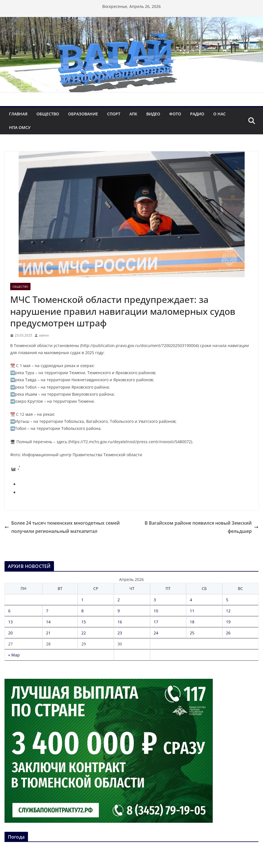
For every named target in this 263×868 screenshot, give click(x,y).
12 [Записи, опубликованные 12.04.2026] (228, 611)
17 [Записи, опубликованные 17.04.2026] (156, 622)
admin (44, 335)
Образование (83, 114)
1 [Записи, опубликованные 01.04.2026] (82, 600)
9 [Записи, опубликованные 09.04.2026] (119, 611)
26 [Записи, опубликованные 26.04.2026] (228, 633)
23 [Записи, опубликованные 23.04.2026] (120, 633)
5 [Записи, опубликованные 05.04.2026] (227, 600)
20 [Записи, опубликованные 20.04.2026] (10, 633)
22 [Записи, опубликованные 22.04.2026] (84, 633)
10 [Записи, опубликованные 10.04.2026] (156, 611)
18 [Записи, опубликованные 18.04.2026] (192, 622)
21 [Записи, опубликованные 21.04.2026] (48, 633)
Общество (48, 114)
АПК (133, 114)
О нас (219, 114)
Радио (197, 114)
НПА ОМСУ (20, 127)
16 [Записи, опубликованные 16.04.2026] (120, 622)
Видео (153, 114)
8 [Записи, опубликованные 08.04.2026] (82, 611)
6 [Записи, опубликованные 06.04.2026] (9, 611)
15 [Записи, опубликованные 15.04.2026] (84, 622)
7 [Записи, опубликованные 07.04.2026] (47, 611)
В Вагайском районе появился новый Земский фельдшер (202, 527)
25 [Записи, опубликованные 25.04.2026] (192, 633)
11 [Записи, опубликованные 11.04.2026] (192, 611)
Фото (175, 114)
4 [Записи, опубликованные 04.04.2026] (191, 600)
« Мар (14, 655)
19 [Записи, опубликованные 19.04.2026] (228, 622)
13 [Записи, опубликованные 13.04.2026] (10, 622)
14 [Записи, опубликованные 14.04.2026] (48, 622)
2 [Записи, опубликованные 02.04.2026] (119, 600)
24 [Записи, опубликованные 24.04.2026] (156, 633)
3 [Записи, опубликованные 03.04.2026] (155, 600)
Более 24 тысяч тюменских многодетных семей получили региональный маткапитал (62, 527)
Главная (18, 114)
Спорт (114, 114)
